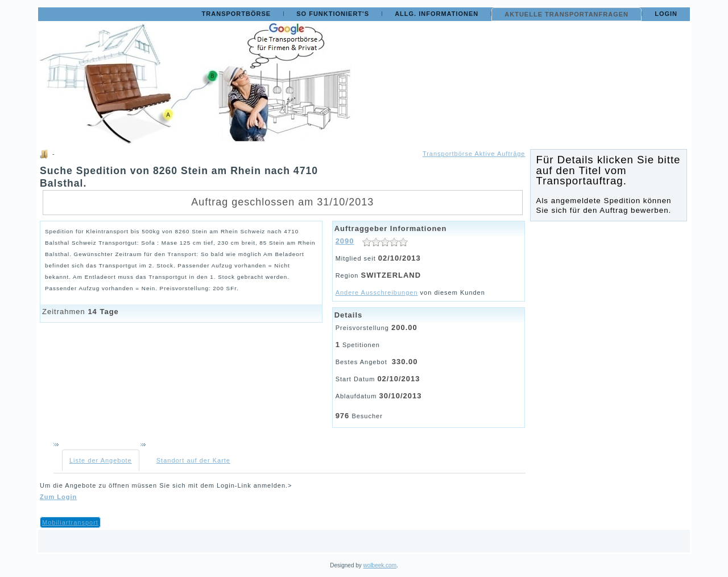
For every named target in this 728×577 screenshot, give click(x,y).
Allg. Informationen (437, 14)
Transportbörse (237, 14)
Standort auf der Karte (193, 460)
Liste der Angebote (101, 460)
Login (666, 14)
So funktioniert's (333, 14)
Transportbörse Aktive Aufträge (474, 154)
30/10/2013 (400, 396)
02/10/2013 (400, 258)
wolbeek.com (380, 565)
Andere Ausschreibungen (377, 292)
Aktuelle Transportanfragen (566, 14)
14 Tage (103, 312)
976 (343, 416)
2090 (345, 241)
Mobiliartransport (70, 522)
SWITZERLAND (391, 275)
